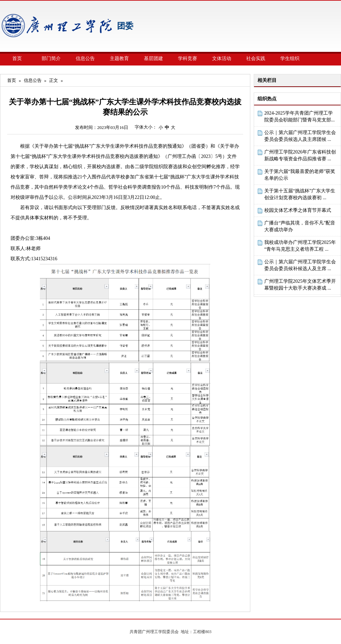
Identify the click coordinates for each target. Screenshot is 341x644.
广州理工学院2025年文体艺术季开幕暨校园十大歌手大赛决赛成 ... (300, 285)
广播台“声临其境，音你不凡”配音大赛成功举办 (300, 226)
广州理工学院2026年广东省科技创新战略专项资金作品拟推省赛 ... (300, 155)
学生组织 (290, 58)
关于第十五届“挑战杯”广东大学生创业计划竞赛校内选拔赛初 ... (300, 194)
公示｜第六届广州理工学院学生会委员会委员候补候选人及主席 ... (300, 265)
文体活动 (222, 58)
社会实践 (256, 58)
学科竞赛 (188, 58)
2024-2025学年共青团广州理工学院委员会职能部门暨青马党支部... (300, 116)
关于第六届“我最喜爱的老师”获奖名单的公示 (300, 175)
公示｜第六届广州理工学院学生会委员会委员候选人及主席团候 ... (300, 136)
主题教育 (119, 58)
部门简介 (51, 58)
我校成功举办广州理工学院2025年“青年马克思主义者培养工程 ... (300, 246)
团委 (125, 26)
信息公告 (85, 58)
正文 (54, 80)
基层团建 (153, 58)
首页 (17, 58)
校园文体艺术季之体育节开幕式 (298, 210)
